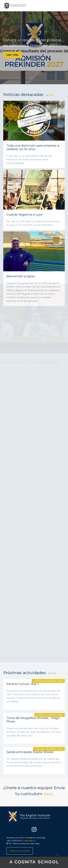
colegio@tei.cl (30, 841)
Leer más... (13, 55)
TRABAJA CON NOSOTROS (20, 851)
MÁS (51, 95)
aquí (48, 794)
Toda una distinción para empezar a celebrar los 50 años (33, 147)
